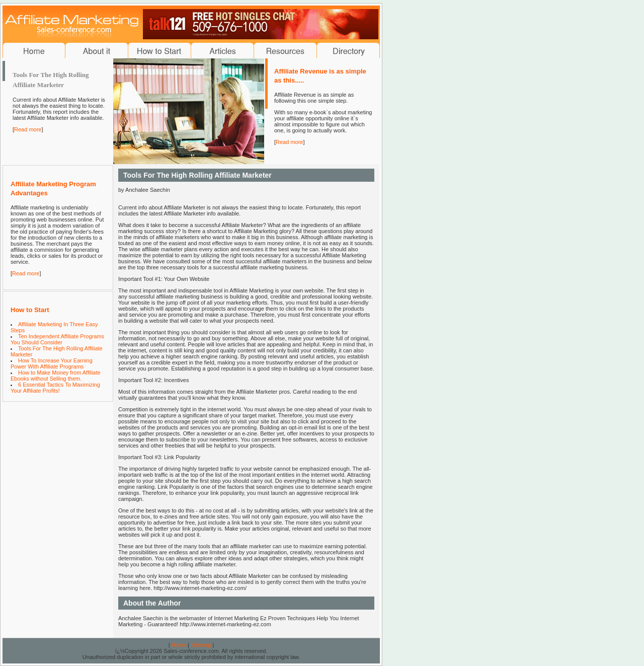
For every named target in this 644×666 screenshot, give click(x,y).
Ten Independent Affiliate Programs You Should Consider (57, 339)
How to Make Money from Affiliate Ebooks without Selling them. (56, 376)
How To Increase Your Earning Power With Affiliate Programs (52, 363)
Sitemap (201, 645)
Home (179, 645)
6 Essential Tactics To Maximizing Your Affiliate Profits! (55, 388)
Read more (28, 129)
